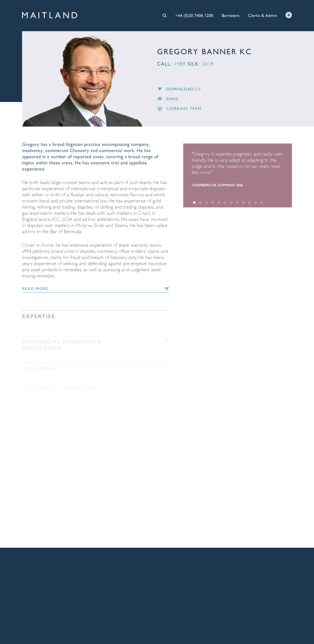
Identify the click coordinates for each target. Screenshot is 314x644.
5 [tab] (219, 204)
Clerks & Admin (262, 15)
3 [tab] (207, 204)
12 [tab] (262, 204)
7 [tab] (231, 204)
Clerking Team (179, 110)
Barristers (231, 15)
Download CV (179, 90)
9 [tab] (243, 204)
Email (168, 100)
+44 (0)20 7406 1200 (194, 15)
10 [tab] (249, 204)
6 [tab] (225, 204)
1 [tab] (194, 204)
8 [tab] (237, 204)
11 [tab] (256, 204)
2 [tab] (200, 204)
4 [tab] (213, 204)
